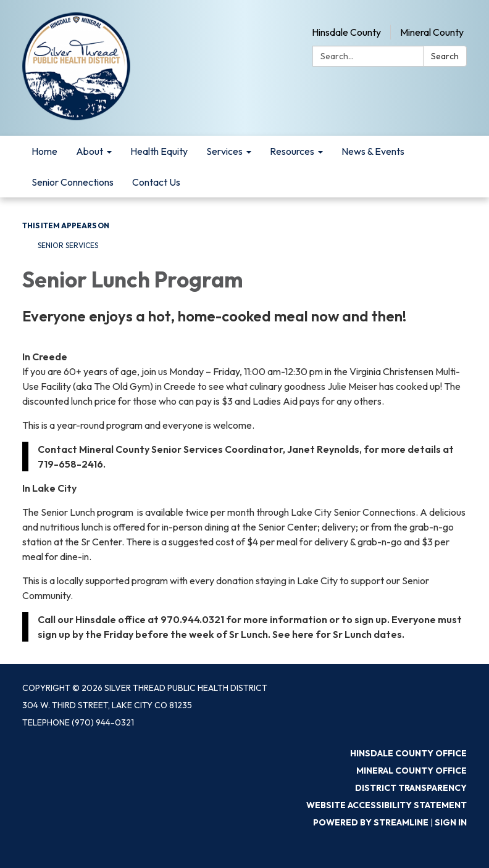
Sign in (451, 822)
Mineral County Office (412, 771)
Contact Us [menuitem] (156, 182)
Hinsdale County (346, 32)
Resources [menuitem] (292, 151)
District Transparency (411, 788)
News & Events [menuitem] (373, 151)
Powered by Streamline (371, 822)
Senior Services (68, 245)
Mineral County (432, 32)
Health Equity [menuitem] (159, 151)
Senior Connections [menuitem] (73, 182)
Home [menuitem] (44, 151)
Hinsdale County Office (408, 753)
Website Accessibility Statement (387, 805)
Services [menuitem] (224, 151)
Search (445, 56)
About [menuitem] (90, 151)
